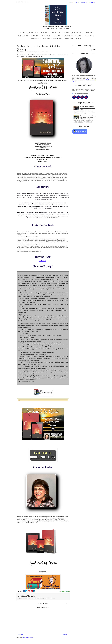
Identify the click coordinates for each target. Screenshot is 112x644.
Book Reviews (27, 52)
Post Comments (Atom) (28, 638)
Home (71, 2)
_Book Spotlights (33, 33)
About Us (77, 2)
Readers (66, 33)
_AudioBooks (35, 36)
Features (22, 33)
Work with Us (84, 2)
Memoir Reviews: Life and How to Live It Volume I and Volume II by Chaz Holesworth (88, 117)
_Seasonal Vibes (57, 39)
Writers (79, 36)
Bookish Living (46, 39)
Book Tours (33, 52)
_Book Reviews (44, 33)
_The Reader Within (23, 36)
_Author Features (56, 33)
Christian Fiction (39, 52)
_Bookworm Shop (69, 36)
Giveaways (78, 39)
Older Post (65, 635)
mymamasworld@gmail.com (81, 93)
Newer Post (20, 635)
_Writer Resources (89, 36)
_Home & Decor (69, 39)
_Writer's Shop (35, 39)
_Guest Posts (58, 36)
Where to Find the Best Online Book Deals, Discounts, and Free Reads (87, 108)
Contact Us (92, 2)
